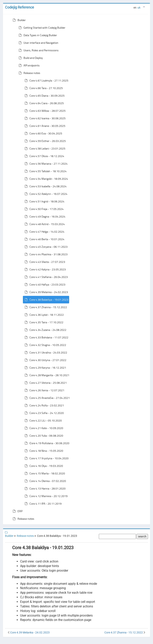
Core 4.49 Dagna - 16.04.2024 (44, 217)
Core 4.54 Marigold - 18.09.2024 (46, 179)
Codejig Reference (20, 7)
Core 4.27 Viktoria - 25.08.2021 (45, 383)
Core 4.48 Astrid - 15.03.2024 (44, 224)
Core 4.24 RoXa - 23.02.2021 (44, 405)
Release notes (29, 73)
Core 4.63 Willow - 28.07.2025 (44, 111)
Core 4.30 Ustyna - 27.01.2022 (45, 360)
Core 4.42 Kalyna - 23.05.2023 (44, 269)
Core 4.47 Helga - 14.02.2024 (44, 232)
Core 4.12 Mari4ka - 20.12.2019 (45, 496)
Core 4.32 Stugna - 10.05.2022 (45, 345)
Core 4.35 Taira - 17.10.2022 (43, 322)
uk (139, 8)
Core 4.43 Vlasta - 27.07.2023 (44, 262)
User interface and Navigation (38, 43)
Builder (18, 20)
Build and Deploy (30, 58)
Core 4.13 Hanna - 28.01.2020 (44, 489)
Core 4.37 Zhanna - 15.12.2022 (45, 307)
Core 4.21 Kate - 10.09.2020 (43, 428)
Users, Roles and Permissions (38, 50)
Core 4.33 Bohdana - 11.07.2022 (46, 337)
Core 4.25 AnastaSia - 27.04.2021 (46, 398)
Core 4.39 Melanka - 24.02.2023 (46, 292)
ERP (17, 511)
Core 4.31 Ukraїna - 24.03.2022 (45, 353)
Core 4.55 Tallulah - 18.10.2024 (45, 171)
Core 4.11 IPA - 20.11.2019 (42, 504)
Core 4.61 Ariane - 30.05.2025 (44, 126)
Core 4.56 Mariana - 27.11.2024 (45, 164)
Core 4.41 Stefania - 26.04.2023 (45, 277)
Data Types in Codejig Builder (37, 35)
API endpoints (28, 65)
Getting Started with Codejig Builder (41, 28)
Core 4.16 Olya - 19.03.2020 (43, 466)
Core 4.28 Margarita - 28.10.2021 (46, 375)
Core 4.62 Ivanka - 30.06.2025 (44, 118)
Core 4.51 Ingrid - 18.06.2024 (44, 201)
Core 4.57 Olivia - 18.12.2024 (44, 156)
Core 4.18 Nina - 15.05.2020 (43, 451)
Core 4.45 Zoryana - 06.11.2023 (45, 247)
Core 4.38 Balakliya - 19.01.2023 (46, 300)
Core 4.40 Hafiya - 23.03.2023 (44, 285)
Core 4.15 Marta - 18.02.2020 (44, 473)
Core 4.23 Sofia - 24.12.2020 (43, 413)
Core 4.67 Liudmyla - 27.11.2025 (46, 81)
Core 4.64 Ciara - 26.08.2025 (43, 103)
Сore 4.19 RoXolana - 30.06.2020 (46, 443)
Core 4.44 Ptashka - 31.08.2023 (45, 254)
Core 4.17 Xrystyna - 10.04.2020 (46, 458)
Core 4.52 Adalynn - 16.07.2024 (45, 194)
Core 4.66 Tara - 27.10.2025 (43, 88)
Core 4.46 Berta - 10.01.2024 (44, 239)
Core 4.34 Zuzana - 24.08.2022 (45, 330)
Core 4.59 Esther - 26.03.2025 (44, 141)
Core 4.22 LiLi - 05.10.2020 (42, 421)
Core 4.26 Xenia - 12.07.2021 (44, 390)
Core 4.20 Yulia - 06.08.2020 (43, 436)
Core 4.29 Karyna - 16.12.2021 (45, 368)
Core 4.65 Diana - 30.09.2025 (44, 96)
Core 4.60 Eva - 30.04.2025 (43, 133)
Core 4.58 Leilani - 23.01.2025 (44, 149)
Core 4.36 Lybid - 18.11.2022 (43, 315)
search (142, 536)
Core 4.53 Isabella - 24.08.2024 (45, 186)
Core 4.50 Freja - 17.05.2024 (43, 209)
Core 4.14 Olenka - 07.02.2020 (45, 481)
